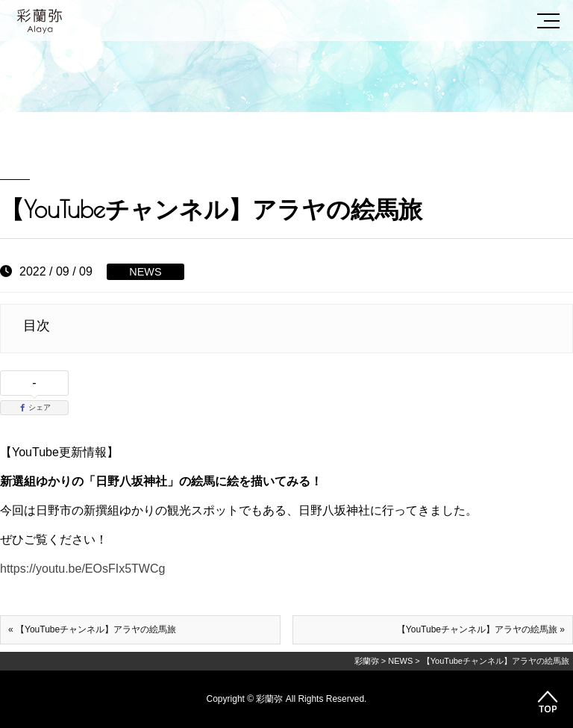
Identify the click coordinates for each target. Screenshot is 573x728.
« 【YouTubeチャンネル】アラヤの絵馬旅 (92, 629)
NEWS (145, 272)
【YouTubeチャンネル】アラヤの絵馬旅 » (481, 629)
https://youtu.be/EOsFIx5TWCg (82, 569)
